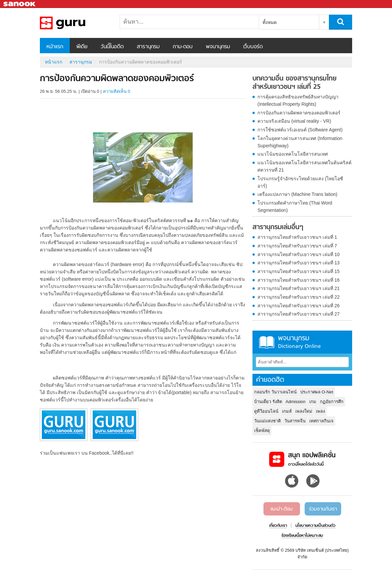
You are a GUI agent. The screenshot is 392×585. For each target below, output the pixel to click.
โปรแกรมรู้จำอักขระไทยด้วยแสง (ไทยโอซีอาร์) (300, 182)
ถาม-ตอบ (183, 47)
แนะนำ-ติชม (282, 509)
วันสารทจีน (295, 421)
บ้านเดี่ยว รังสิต (268, 402)
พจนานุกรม (218, 47)
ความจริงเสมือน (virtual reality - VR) (294, 121)
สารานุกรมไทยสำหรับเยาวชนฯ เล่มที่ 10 (298, 254)
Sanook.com (20, 4)
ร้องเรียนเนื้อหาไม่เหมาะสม (302, 536)
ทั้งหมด (270, 22)
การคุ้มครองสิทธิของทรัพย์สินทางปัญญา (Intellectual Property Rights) (298, 100)
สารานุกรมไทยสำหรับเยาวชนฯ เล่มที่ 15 (298, 271)
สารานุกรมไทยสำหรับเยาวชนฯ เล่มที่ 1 (297, 237)
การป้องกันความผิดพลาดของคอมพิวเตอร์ (299, 113)
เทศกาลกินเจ (321, 421)
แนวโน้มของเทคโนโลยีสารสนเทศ (293, 154)
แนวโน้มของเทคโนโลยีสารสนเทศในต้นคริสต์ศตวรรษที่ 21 (304, 166)
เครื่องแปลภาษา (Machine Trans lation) (297, 194)
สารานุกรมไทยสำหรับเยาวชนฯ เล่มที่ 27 (298, 314)
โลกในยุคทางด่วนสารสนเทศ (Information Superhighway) (300, 142)
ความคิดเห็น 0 (117, 91)
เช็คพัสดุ (262, 431)
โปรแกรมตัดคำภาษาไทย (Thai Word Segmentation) (295, 207)
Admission (296, 402)
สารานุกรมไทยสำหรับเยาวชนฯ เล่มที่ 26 (298, 306)
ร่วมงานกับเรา (323, 509)
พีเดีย (82, 47)
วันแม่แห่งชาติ (267, 421)
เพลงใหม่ (304, 411)
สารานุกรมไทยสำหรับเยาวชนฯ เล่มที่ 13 (298, 263)
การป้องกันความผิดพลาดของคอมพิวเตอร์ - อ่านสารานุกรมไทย (75, 23)
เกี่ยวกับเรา (278, 526)
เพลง (320, 411)
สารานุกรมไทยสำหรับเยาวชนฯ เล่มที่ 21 (298, 288)
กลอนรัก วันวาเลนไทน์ (275, 392)
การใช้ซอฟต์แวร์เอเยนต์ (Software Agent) (300, 130)
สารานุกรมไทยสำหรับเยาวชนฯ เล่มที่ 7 (297, 246)
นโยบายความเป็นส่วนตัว (315, 526)
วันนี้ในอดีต (112, 47)
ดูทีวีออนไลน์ (266, 411)
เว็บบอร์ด (253, 47)
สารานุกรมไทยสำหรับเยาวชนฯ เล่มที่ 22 (298, 297)
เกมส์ (287, 411)
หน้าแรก (55, 47)
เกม (313, 402)
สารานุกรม (148, 47)
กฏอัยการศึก (332, 402)
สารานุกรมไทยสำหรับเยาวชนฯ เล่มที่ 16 (298, 280)
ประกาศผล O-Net (317, 392)
